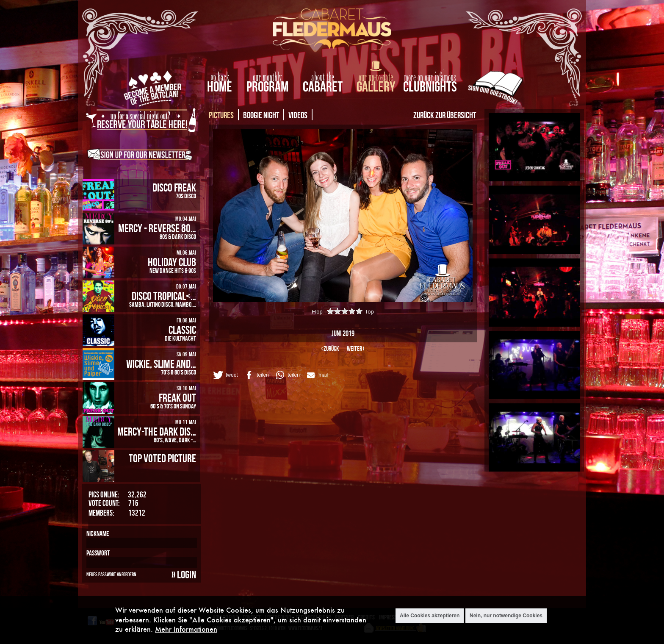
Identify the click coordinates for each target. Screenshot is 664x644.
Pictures (221, 115)
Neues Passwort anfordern (111, 574)
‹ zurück (330, 348)
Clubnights (430, 86)
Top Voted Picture (162, 458)
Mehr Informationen (186, 629)
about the (323, 78)
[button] (225, 375)
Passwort (98, 553)
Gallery (376, 86)
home (220, 86)
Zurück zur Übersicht (445, 115)
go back (220, 78)
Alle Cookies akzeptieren (430, 616)
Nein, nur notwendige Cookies (506, 616)
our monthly (267, 78)
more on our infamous (430, 78)
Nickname (98, 533)
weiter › (356, 348)
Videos (298, 115)
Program (267, 86)
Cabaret (323, 86)
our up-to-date (376, 78)
